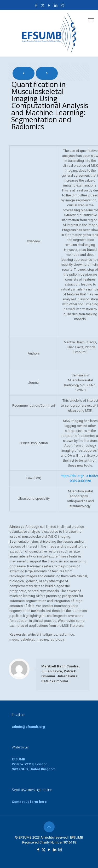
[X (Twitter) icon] (43, 5)
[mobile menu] (91, 20)
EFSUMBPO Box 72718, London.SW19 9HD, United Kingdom (34, 764)
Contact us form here (29, 802)
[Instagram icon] (62, 5)
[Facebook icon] (36, 5)
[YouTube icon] (49, 5)
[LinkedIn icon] (56, 5)
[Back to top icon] (49, 827)
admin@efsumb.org (28, 727)
